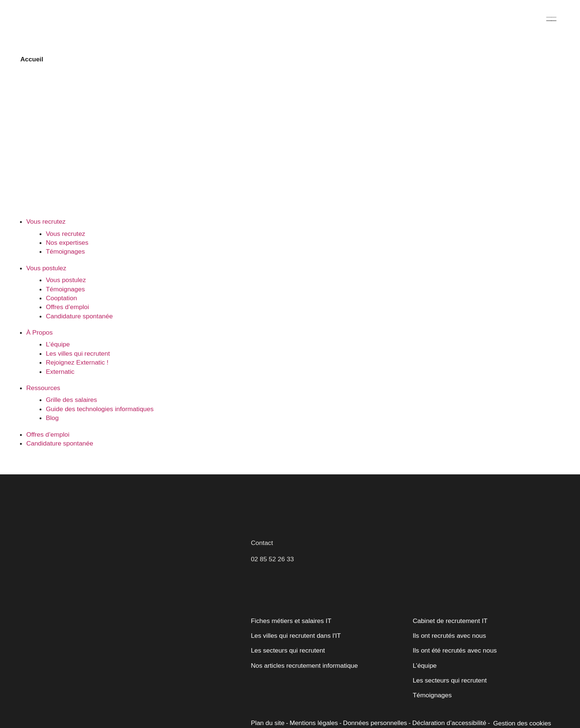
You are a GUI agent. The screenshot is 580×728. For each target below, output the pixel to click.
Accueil (31, 59)
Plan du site (267, 704)
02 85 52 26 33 (272, 540)
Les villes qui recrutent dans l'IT (294, 616)
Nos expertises (67, 223)
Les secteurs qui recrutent (287, 631)
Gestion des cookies (515, 704)
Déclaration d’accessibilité (444, 704)
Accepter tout (133, 697)
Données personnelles (372, 704)
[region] (96, 665)
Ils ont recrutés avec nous (449, 616)
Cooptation (62, 279)
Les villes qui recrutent (77, 334)
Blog (52, 399)
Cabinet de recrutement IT (449, 601)
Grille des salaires (71, 380)
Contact (262, 523)
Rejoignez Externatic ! (76, 343)
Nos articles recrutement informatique (304, 646)
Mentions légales (312, 704)
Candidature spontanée (520, 22)
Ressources (319, 22)
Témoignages (65, 232)
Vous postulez (200, 22)
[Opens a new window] (546, 720)
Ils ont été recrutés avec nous (454, 631)
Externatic (60, 352)
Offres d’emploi (446, 22)
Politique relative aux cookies (58, 678)
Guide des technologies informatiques (99, 390)
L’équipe (57, 325)
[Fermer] (173, 621)
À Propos (261, 22)
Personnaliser (60, 697)
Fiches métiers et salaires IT (290, 601)
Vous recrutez (132, 22)
